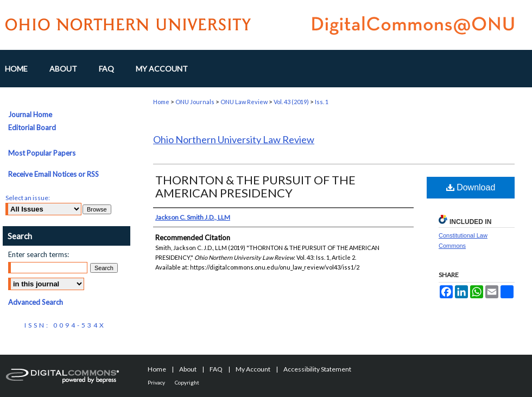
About (188, 369)
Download (471, 187)
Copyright (187, 382)
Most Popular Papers (42, 153)
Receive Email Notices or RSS (53, 174)
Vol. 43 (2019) (291, 102)
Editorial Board (32, 127)
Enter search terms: (39, 254)
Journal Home (30, 114)
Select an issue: (28, 198)
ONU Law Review (244, 102)
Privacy (156, 382)
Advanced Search (36, 302)
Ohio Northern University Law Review (234, 139)
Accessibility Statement (317, 369)
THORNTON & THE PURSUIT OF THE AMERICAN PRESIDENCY (255, 186)
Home (161, 102)
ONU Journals (195, 102)
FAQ (216, 369)
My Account (253, 369)
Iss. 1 (322, 102)
